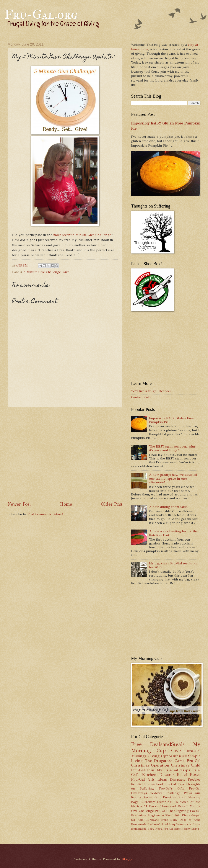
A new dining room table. (169, 507)
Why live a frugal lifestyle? (151, 391)
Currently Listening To (159, 802)
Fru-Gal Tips (174, 784)
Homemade (139, 824)
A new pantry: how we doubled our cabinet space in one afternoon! (173, 478)
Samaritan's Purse (188, 824)
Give (66, 272)
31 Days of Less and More (164, 806)
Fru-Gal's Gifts (171, 788)
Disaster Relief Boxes (180, 775)
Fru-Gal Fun (143, 770)
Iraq (172, 824)
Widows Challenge (165, 793)
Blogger (128, 859)
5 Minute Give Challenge (42, 272)
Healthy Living (190, 829)
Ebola (186, 815)
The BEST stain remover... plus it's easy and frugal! (172, 448)
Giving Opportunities (167, 756)
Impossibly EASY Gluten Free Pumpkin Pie (171, 420)
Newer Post (19, 504)
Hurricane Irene (157, 820)
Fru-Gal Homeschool (147, 784)
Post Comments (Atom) (45, 514)
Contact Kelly (141, 397)
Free (136, 744)
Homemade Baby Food (147, 829)
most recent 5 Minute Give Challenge (82, 235)
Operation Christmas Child (176, 765)
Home (66, 504)
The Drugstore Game (165, 761)
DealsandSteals (167, 744)
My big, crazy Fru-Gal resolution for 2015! (174, 565)
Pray (182, 797)
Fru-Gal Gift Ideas (149, 779)
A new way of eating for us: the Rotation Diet (173, 533)
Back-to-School (158, 824)
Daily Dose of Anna (185, 820)
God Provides (165, 797)
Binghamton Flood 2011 (164, 815)
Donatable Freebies (185, 780)
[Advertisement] (44, 454)
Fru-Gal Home (172, 829)
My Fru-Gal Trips (173, 770)
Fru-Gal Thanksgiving (172, 811)
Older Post (112, 504)
